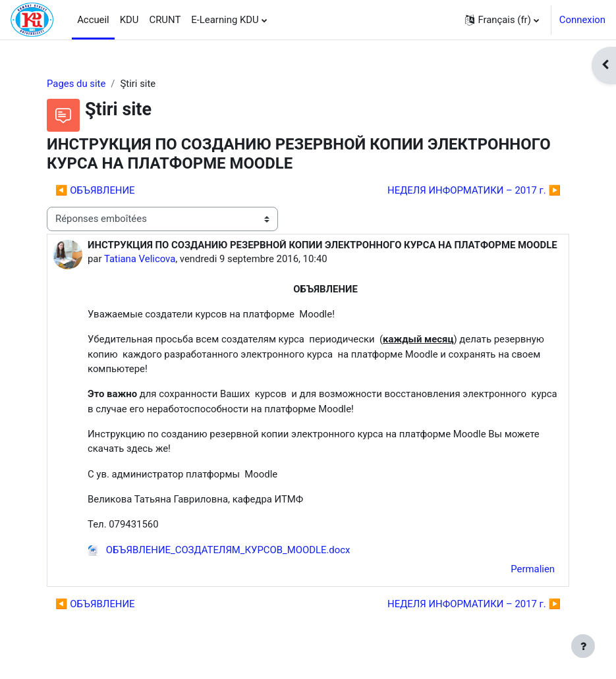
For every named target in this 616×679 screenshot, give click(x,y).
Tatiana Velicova (140, 259)
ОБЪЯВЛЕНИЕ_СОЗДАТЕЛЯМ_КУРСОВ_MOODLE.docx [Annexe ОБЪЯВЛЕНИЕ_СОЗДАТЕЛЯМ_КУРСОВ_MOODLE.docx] (219, 550)
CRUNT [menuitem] (165, 20)
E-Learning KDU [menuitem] (225, 20)
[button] (502, 20)
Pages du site (76, 84)
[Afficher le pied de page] (583, 646)
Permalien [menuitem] (533, 569)
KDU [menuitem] (129, 20)
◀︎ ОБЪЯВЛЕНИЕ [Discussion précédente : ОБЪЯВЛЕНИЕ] (95, 190)
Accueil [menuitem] (93, 20)
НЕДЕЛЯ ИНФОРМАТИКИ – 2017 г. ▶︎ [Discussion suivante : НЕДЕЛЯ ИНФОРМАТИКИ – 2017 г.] (474, 190)
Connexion (582, 20)
